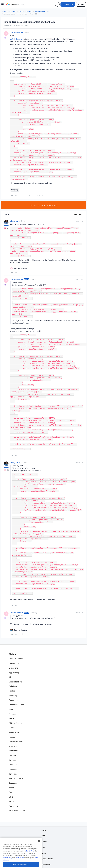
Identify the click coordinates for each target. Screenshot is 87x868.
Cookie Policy (30, 860)
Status (12, 801)
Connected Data (16, 682)
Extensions (13, 668)
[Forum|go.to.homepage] (16, 4)
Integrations (14, 663)
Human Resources (16, 705)
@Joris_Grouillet (16, 39)
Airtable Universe (16, 779)
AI (10, 677)
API (43, 836)
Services (12, 760)
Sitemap (44, 841)
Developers (13, 765)
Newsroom (13, 806)
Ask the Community (25, 11)
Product (12, 691)
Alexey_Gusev (15, 221)
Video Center (14, 732)
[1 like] (19, 268)
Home (4, 11)
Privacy (44, 847)
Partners (12, 755)
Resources (13, 751)
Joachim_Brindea (17, 32)
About (11, 788)
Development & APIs (42, 11)
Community (12, 11)
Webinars (13, 746)
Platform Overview (16, 659)
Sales (11, 709)
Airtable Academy (16, 723)
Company (13, 783)
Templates (13, 774)
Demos (12, 737)
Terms (43, 853)
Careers (12, 792)
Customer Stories (16, 742)
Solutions (13, 686)
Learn (11, 718)
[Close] (39, 850)
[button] (2, 5)
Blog (11, 797)
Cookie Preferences (44, 865)
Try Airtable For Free (17, 811)
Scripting (15, 190)
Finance (12, 714)
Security (43, 830)
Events (12, 728)
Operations (13, 700)
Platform (13, 654)
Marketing (13, 695)
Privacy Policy (7, 867)
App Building (14, 673)
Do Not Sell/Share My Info (44, 859)
